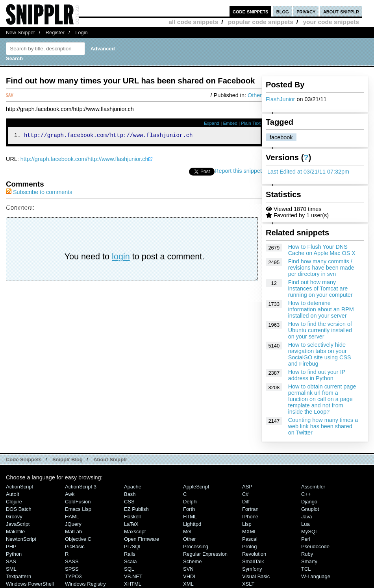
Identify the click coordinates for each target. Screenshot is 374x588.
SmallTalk (253, 561)
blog (283, 11)
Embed (230, 123)
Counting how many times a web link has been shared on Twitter (323, 426)
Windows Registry (85, 584)
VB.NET (133, 576)
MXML (249, 532)
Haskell (132, 517)
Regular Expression (205, 554)
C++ (306, 494)
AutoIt (13, 494)
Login (81, 32)
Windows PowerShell (30, 584)
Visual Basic (256, 576)
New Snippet (20, 32)
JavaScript (18, 524)
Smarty (309, 561)
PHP (11, 546)
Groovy (14, 517)
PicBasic (75, 546)
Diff (246, 502)
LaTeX (131, 524)
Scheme (193, 561)
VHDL (190, 576)
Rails (130, 554)
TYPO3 (73, 576)
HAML (72, 517)
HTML (190, 517)
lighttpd (192, 524)
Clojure (14, 502)
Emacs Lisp (78, 509)
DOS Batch (19, 509)
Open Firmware (142, 539)
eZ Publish (136, 509)
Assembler (313, 487)
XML (188, 584)
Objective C (78, 539)
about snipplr (341, 11)
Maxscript (135, 532)
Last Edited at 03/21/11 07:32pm (308, 172)
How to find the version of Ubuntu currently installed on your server (320, 330)
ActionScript (19, 487)
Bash (130, 494)
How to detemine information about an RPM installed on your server (321, 309)
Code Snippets (24, 459)
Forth (189, 509)
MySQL (310, 532)
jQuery (73, 524)
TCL (306, 569)
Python (14, 554)
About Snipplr (110, 459)
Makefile (15, 532)
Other (255, 95)
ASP (247, 487)
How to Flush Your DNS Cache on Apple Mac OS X (322, 250)
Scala (130, 561)
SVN (188, 569)
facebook (281, 137)
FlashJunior (280, 99)
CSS (129, 502)
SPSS (72, 569)
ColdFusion (78, 502)
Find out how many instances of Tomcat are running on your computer (320, 288)
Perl (306, 539)
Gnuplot (310, 509)
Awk (70, 494)
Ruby (307, 554)
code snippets (251, 11)
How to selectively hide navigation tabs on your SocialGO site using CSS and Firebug (320, 354)
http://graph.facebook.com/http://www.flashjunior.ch (84, 160)
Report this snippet (238, 172)
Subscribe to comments (39, 193)
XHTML (133, 584)
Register (55, 32)
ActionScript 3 (81, 487)
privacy (306, 11)
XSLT (248, 584)
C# (245, 494)
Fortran (250, 509)
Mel (187, 532)
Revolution (254, 554)
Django (309, 502)
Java (306, 517)
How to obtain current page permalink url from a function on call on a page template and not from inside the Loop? (322, 399)
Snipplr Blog (68, 459)
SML (11, 569)
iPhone (250, 517)
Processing (196, 546)
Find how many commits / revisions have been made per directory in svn (321, 268)
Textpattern (19, 576)
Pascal (250, 539)
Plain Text (251, 123)
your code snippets (331, 22)
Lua (305, 524)
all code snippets (193, 22)
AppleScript (196, 487)
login (121, 258)
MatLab (73, 532)
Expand (212, 123)
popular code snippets (261, 22)
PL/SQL (133, 546)
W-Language (316, 576)
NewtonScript (21, 539)
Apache (133, 487)
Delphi (190, 502)
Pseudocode (315, 546)
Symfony (252, 569)
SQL (129, 569)
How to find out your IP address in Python (317, 375)
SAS (11, 561)
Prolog (249, 546)
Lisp (247, 524)
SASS (72, 561)
